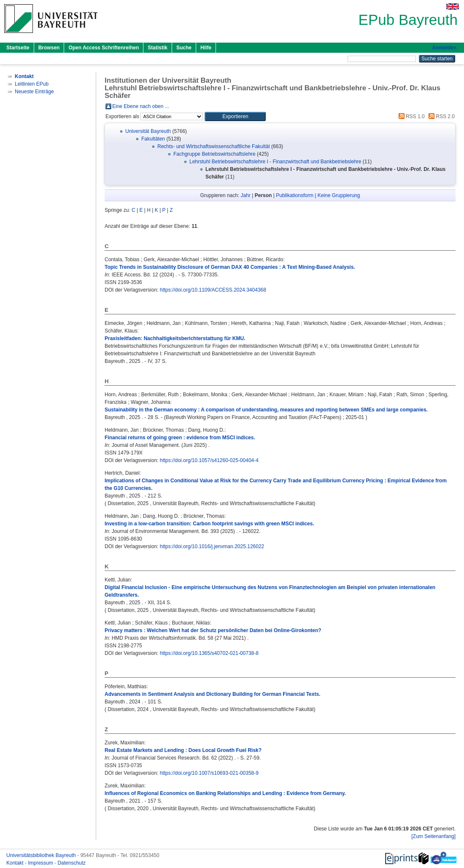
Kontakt (16, 863)
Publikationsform (295, 195)
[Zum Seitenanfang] (433, 836)
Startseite (18, 48)
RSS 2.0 (440, 116)
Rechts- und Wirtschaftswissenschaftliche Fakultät (214, 146)
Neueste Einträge (34, 92)
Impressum (41, 863)
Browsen (49, 48)
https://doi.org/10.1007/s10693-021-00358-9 (209, 773)
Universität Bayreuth (148, 131)
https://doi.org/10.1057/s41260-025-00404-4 (209, 460)
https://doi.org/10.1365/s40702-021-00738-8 (209, 653)
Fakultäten (153, 139)
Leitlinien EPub (32, 84)
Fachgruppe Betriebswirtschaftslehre (214, 154)
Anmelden (444, 48)
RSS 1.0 (410, 116)
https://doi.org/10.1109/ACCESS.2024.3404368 (213, 290)
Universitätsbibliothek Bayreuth (42, 855)
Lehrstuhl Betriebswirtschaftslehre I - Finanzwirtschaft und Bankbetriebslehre (275, 162)
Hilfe (206, 48)
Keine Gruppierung (339, 195)
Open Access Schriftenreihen (104, 48)
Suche (184, 48)
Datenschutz (71, 863)
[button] (235, 116)
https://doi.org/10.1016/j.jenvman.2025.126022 (212, 546)
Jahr (246, 195)
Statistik (158, 48)
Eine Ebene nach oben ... (141, 106)
